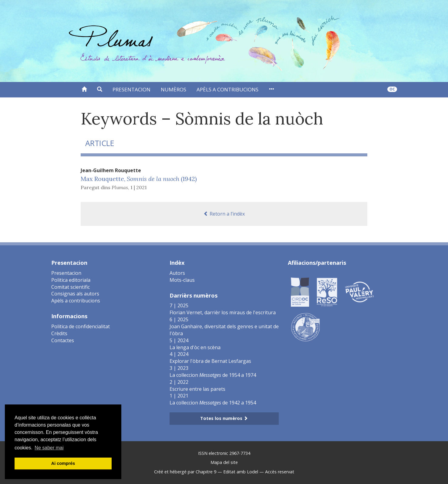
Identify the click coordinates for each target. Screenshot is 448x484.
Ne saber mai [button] (49, 448)
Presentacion (131, 89)
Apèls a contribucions (227, 89)
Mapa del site (224, 462)
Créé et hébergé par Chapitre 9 (185, 472)
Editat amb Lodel (241, 472)
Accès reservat (280, 472)
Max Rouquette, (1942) (139, 179)
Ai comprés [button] (63, 463)
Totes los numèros (224, 418)
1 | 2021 (139, 187)
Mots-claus (182, 280)
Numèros (173, 89)
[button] (100, 90)
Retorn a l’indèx (224, 214)
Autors (177, 273)
